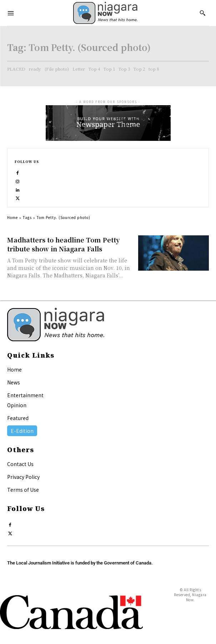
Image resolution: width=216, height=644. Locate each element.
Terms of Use (23, 490)
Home (12, 217)
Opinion (17, 405)
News (14, 382)
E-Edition (22, 431)
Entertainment (25, 395)
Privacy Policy (23, 477)
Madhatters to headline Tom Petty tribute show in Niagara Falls (63, 244)
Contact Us (20, 464)
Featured (18, 418)
